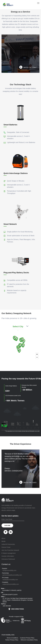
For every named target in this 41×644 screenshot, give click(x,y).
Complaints (5, 582)
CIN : (3, 593)
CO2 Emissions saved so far (13, 396)
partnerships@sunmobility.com (12, 575)
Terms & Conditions (12, 638)
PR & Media (5, 578)
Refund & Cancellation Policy (29, 640)
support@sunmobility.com (11, 584)
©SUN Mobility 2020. (8, 635)
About (3, 538)
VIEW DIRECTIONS (16, 609)
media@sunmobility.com (10, 580)
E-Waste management (9, 553)
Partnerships (5, 573)
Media (3, 541)
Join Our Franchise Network (10, 550)
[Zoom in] (37, 354)
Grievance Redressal (8, 559)
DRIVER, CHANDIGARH (14, 471)
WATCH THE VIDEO (30, 67)
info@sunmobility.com (9, 570)
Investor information (8, 556)
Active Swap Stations (11, 386)
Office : (3, 597)
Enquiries (5, 568)
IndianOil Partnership (8, 544)
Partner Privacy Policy (12, 640)
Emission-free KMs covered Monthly (29, 386)
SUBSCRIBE (7, 525)
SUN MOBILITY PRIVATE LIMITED (12, 590)
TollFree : (4, 604)
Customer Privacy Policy (27, 638)
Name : (3, 588)
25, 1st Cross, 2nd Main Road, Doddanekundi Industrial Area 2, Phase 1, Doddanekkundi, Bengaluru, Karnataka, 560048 (18, 600)
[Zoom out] (37, 357)
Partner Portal (6, 547)
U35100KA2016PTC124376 (10, 595)
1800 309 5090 (6, 606)
